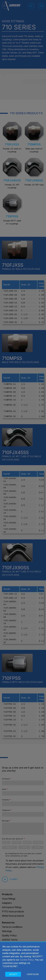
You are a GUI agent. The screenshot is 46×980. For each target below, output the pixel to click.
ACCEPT (13, 974)
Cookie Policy (27, 960)
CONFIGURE (33, 974)
